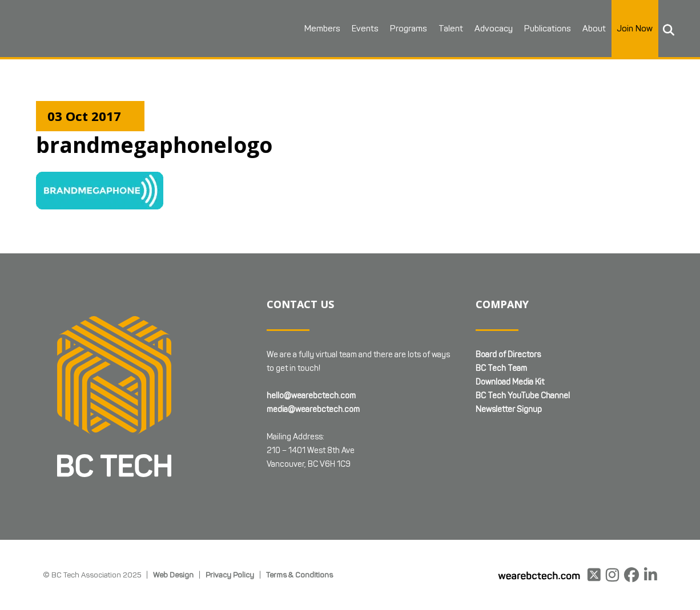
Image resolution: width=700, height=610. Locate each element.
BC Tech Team (501, 368)
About (594, 29)
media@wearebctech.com (313, 409)
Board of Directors (508, 355)
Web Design (173, 575)
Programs (409, 29)
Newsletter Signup (509, 409)
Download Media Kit (510, 382)
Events (365, 29)
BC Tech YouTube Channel (523, 396)
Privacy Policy (230, 575)
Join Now (635, 29)
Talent (451, 29)
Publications (548, 29)
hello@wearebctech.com (311, 396)
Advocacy (494, 29)
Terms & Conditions (299, 575)
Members (322, 29)
